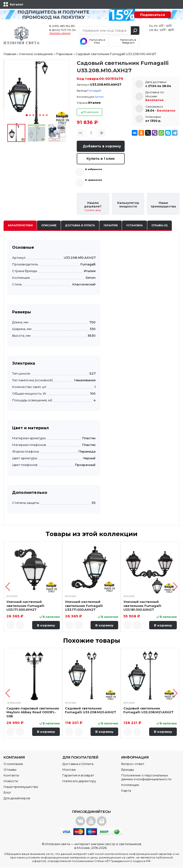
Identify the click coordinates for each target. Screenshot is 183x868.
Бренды (128, 770)
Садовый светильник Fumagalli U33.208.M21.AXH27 (148, 711)
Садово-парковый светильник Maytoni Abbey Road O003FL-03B (33, 713)
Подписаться (152, 15)
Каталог (17, 4)
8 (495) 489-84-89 (62, 26)
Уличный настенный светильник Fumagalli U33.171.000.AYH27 (25, 606)
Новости (11, 781)
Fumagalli (94, 90)
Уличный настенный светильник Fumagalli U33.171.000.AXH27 (84, 606)
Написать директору (79, 781)
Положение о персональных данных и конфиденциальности (146, 778)
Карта (126, 791)
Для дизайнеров (17, 799)
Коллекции (130, 785)
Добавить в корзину (103, 146)
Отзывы (10, 770)
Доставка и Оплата (78, 764)
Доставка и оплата (80, 226)
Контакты (11, 776)
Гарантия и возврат (78, 776)
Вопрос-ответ (133, 764)
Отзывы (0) (159, 226)
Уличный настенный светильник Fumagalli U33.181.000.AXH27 (142, 606)
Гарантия (111, 226)
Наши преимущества (21, 787)
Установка (135, 226)
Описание (49, 226)
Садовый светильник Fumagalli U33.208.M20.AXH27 (91, 711)
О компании (13, 764)
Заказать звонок (60, 33)
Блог (7, 793)
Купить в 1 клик (101, 159)
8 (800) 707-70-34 (63, 30)
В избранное (94, 170)
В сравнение (94, 180)
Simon (99, 97)
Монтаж (69, 770)
